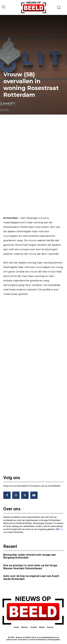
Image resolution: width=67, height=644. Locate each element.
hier (61, 529)
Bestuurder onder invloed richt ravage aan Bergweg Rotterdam (30, 556)
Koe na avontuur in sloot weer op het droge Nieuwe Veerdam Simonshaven (30, 567)
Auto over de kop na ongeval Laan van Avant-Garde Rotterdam (32, 578)
